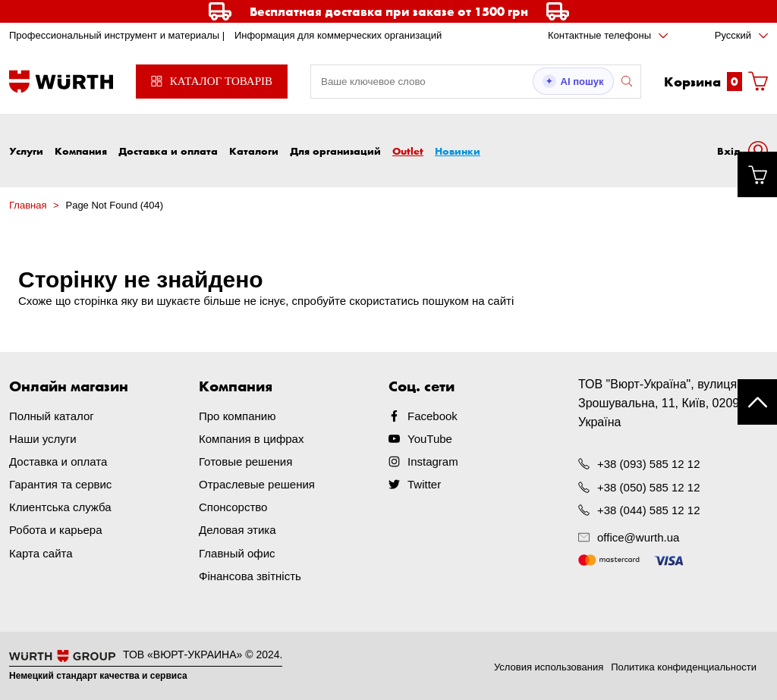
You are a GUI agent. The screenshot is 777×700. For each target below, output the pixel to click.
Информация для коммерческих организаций (338, 35)
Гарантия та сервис (60, 484)
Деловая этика (238, 530)
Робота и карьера (55, 530)
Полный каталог (52, 416)
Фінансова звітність (250, 575)
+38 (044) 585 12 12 (649, 509)
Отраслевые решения (257, 484)
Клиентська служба (60, 507)
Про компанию (237, 416)
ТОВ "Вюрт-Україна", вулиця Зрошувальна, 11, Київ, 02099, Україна (664, 403)
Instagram (433, 461)
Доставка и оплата (168, 151)
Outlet (408, 151)
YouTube (430, 439)
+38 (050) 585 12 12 (649, 487)
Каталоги (254, 151)
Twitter (424, 484)
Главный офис (237, 552)
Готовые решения (245, 461)
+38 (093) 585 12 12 (649, 464)
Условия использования (549, 666)
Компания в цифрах (251, 439)
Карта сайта (41, 552)
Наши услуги (43, 439)
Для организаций (335, 151)
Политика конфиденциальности (684, 666)
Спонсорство (233, 507)
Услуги (26, 151)
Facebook (433, 416)
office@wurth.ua (638, 537)
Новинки (458, 151)
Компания (81, 151)
